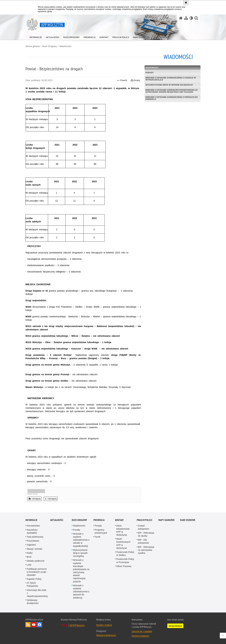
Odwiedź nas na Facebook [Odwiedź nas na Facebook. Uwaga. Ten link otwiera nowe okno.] (39, 625)
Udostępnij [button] (35, 499)
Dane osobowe (188, 520)
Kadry (30, 553)
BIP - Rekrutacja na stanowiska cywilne (146, 550)
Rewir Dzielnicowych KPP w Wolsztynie (123, 543)
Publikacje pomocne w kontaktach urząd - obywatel (37, 572)
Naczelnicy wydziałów (32, 531)
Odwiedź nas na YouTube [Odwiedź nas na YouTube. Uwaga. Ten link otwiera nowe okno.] (34, 625)
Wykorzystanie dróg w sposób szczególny (169, 85)
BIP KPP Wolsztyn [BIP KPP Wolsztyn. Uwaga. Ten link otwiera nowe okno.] (77, 625)
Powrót (122, 80)
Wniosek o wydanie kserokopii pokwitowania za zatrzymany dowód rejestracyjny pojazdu (172, 91)
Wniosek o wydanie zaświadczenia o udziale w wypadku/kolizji (171, 79)
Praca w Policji (144, 520)
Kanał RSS (28, 625)
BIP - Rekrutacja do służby (146, 534)
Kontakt (119, 520)
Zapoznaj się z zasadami (142, 631)
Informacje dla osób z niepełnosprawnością (37, 593)
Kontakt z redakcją (104, 625)
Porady (150, 73)
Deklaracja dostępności (33, 602)
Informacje (31, 520)
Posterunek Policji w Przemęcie (125, 561)
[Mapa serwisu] (186, 18)
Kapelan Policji (34, 579)
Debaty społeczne (36, 561)
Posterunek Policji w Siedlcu (125, 554)
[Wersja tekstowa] (191, 18)
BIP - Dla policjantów (143, 541)
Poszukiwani (33, 541)
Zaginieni (31, 545)
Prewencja (99, 520)
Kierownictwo (33, 526)
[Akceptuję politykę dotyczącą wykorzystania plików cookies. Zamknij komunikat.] (186, 3)
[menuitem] (36, 37)
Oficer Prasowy (124, 566)
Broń (29, 557)
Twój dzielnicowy (35, 537)
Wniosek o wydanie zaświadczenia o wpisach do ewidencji (172, 98)
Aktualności (57, 520)
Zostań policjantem (144, 527)
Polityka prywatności (140, 636)
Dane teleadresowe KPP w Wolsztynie (123, 530)
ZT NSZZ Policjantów (32, 584)
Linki (29, 565)
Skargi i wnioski (34, 549)
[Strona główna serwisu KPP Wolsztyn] (181, 18)
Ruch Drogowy (49, 46)
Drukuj (135, 80)
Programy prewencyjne (101, 531)
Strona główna (33, 46)
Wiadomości (65, 46)
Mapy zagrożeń (166, 520)
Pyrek (98, 537)
